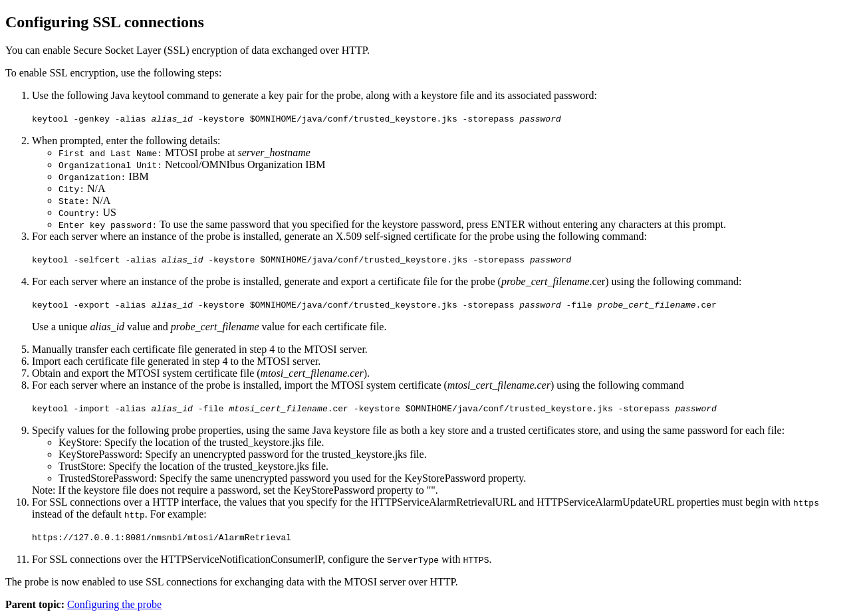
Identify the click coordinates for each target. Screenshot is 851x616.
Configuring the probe (114, 604)
